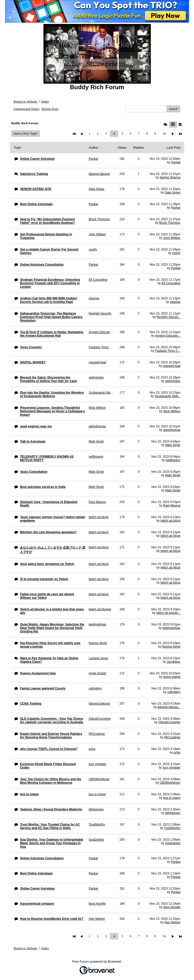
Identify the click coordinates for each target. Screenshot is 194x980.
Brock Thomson (170, 223)
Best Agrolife (172, 907)
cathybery (174, 692)
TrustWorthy (172, 828)
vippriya (175, 302)
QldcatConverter (169, 722)
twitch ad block (170, 521)
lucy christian (172, 768)
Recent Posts (50, 109)
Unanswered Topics (27, 109)
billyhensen (173, 813)
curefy (176, 253)
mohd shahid (172, 677)
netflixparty (173, 460)
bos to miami (172, 798)
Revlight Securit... (168, 317)
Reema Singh (171, 647)
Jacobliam (174, 662)
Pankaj (176, 162)
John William (172, 238)
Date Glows (173, 193)
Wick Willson (172, 411)
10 (164, 133)
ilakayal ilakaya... (169, 707)
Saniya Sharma (170, 177)
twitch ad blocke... (168, 613)
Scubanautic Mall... (168, 396)
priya (177, 752)
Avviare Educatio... (168, 336)
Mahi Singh (173, 445)
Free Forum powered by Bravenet (97, 961)
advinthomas (172, 430)
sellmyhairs (173, 381)
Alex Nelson (172, 922)
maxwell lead (172, 366)
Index (45, 101)
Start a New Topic (26, 133)
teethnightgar (172, 628)
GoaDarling (173, 843)
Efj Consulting (171, 283)
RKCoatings (172, 737)
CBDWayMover (170, 783)
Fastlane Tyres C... (168, 351)
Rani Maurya (172, 505)
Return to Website (25, 101)
